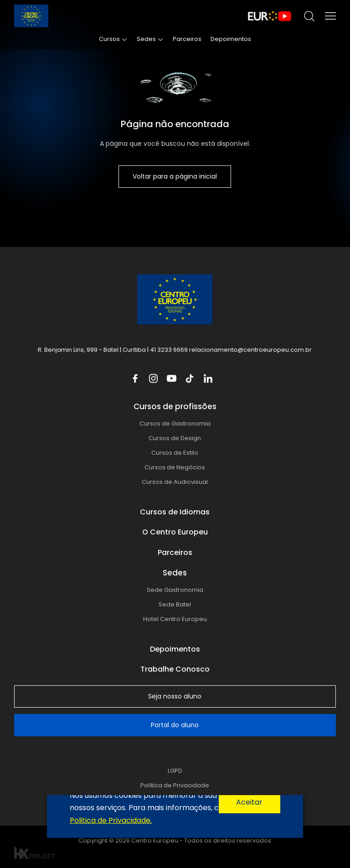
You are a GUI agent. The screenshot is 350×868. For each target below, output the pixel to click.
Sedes (146, 39)
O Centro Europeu (175, 532)
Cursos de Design (175, 438)
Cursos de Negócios (175, 467)
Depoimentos (231, 39)
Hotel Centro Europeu (175, 619)
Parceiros (187, 39)
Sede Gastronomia (175, 590)
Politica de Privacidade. (111, 820)
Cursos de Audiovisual (175, 482)
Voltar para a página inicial (175, 176)
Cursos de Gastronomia (175, 424)
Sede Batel (175, 604)
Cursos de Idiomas (175, 512)
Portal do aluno (175, 725)
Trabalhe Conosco (175, 669)
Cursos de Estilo (175, 453)
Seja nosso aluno (175, 696)
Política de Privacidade (175, 785)
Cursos (109, 39)
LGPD (175, 771)
